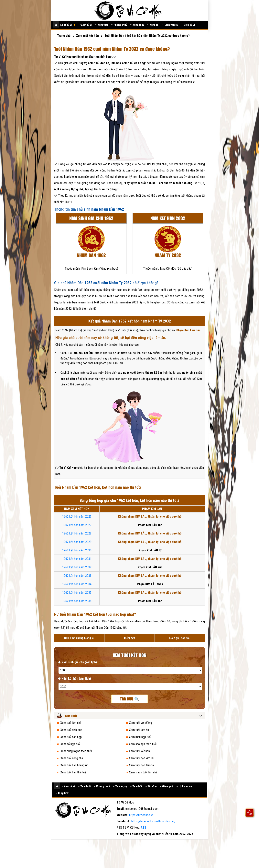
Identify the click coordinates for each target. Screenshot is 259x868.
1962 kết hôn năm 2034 (77, 584)
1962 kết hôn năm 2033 (77, 576)
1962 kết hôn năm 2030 (77, 550)
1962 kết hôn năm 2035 (77, 593)
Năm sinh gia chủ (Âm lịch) (77, 662)
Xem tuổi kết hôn (139, 751)
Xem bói (153, 25)
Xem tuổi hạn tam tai (142, 765)
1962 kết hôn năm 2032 (77, 567)
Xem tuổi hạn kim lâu (142, 758)
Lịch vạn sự (170, 25)
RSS (143, 828)
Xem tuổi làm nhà (71, 723)
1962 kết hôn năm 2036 (77, 601)
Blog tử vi (188, 25)
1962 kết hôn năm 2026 (77, 516)
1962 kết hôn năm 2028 (77, 533)
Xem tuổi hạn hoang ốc (74, 765)
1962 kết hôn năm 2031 (77, 559)
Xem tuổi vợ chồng (140, 723)
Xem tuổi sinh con (71, 730)
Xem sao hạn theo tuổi (143, 744)
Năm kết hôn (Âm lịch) (74, 679)
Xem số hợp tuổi (70, 744)
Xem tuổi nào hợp (71, 737)
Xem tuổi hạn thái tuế (73, 772)
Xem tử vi (85, 25)
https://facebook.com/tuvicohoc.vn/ (153, 821)
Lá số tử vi (68, 25)
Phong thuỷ (119, 25)
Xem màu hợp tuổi (140, 737)
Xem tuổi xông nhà (72, 758)
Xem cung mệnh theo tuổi (76, 751)
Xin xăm (151, 786)
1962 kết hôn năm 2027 (77, 525)
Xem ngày (137, 25)
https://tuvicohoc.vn (141, 815)
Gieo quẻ (166, 786)
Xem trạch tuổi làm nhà (143, 772)
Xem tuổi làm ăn (139, 730)
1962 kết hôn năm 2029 (77, 542)
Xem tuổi (102, 25)
